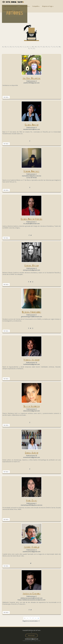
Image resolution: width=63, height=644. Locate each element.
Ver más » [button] (6, 97)
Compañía (36, 6)
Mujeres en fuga (48, 6)
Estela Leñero (25, 6)
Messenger (31, 636)
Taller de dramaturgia (10, 6)
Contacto (17, 10)
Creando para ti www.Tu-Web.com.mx (32, 641)
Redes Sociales (8, 10)
